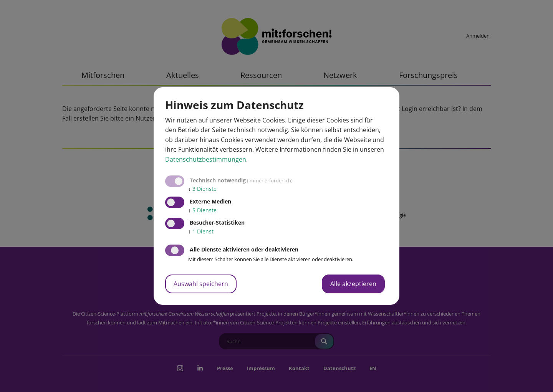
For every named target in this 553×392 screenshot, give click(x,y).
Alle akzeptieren (353, 284)
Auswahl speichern (201, 284)
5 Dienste (202, 210)
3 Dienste (202, 189)
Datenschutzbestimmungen (206, 159)
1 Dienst (201, 231)
